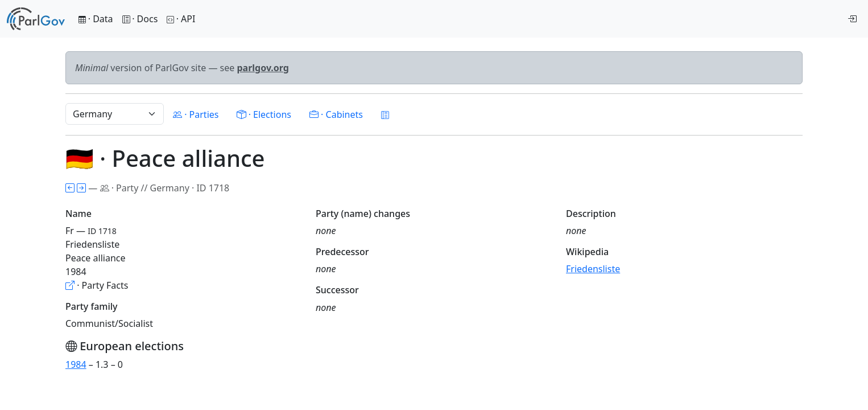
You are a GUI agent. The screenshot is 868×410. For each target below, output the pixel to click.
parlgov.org (263, 68)
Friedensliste (593, 269)
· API (181, 19)
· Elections (264, 114)
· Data (96, 19)
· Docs (140, 19)
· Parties (196, 114)
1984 (76, 364)
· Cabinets (336, 114)
